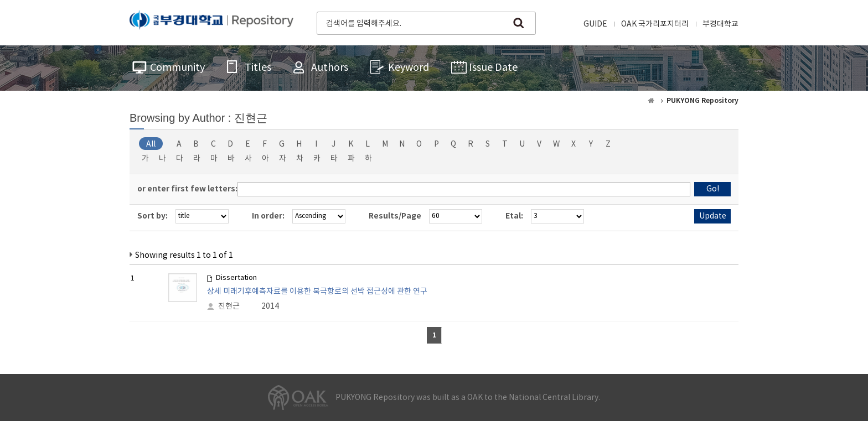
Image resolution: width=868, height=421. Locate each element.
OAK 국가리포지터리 (655, 24)
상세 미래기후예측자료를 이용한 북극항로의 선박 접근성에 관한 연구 (317, 292)
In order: (268, 216)
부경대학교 (720, 24)
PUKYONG (211, 22)
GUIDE (595, 24)
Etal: (514, 216)
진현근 (229, 306)
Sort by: (153, 216)
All (151, 144)
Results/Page (395, 216)
